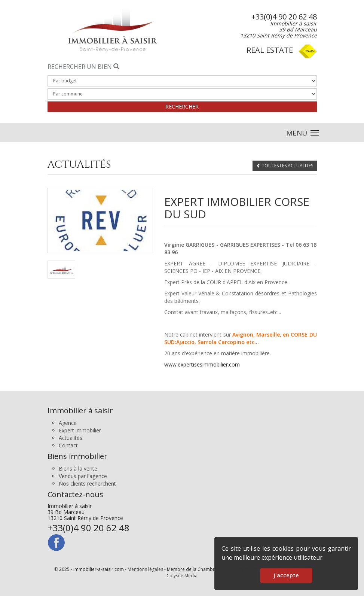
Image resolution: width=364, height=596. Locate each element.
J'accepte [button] (286, 575)
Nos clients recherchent (87, 484)
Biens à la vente (78, 469)
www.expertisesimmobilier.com (202, 364)
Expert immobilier (80, 430)
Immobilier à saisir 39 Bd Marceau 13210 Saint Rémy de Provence (88, 518)
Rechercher (182, 107)
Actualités (71, 438)
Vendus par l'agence (83, 476)
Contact (68, 445)
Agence (68, 423)
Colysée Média (182, 576)
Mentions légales (145, 569)
